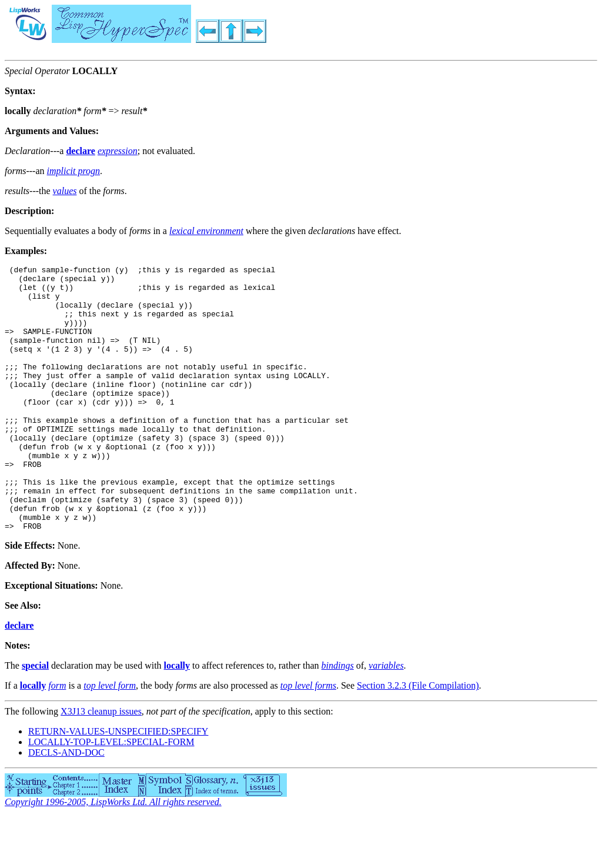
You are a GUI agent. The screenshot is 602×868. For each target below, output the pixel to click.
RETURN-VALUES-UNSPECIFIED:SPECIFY (118, 782)
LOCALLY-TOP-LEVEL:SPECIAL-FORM (111, 793)
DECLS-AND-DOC (66, 804)
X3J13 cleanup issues (101, 762)
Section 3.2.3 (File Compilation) (418, 737)
